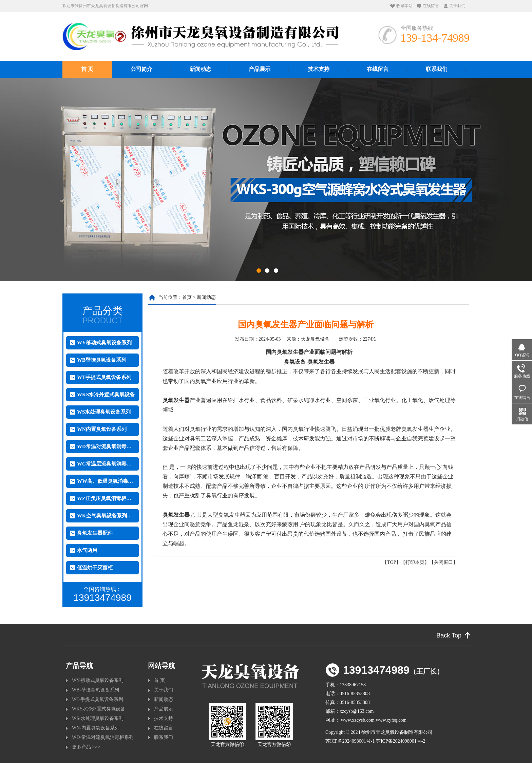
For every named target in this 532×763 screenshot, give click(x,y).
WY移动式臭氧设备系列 (104, 343)
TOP (392, 562)
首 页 (87, 69)
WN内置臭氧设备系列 (102, 429)
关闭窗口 (443, 562)
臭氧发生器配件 (95, 533)
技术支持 (319, 69)
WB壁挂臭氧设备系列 (102, 360)
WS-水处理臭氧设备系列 (98, 718)
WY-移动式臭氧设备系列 (98, 680)
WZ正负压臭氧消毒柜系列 (106, 498)
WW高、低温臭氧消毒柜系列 (106, 481)
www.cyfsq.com (391, 720)
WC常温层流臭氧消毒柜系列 (106, 464)
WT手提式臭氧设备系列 (104, 377)
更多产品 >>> (86, 747)
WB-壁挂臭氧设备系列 (96, 690)
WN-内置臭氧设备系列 (96, 728)
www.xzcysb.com (358, 720)
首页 (187, 297)
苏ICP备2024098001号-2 (401, 741)
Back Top (449, 635)
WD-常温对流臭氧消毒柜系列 (103, 737)
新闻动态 (201, 69)
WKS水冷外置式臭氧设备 (106, 395)
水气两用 (87, 550)
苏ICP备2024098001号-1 (350, 741)
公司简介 (141, 69)
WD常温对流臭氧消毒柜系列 (106, 446)
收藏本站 (404, 6)
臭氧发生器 (321, 362)
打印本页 (415, 562)
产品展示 (260, 69)
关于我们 (457, 6)
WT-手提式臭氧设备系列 (98, 699)
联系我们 (437, 69)
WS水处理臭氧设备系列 (104, 412)
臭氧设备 (295, 362)
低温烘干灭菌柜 (95, 568)
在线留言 (431, 6)
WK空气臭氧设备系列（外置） (106, 516)
